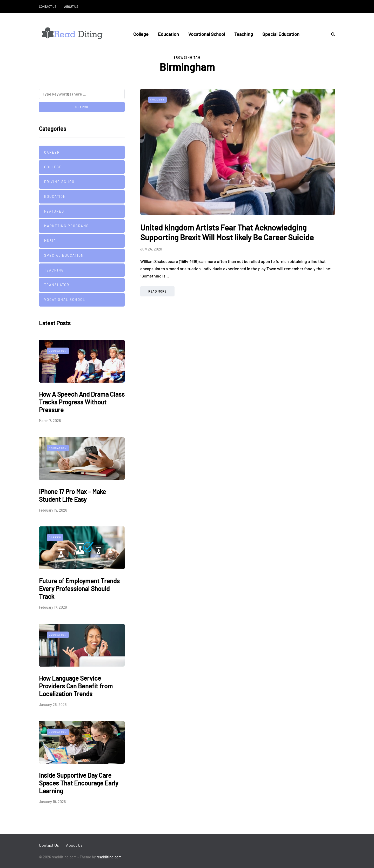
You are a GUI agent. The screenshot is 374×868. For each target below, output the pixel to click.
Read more (157, 291)
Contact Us (48, 6)
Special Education (281, 34)
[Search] (82, 94)
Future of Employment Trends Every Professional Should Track (79, 589)
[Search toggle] (331, 34)
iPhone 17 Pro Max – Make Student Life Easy (72, 495)
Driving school (61, 182)
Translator (57, 285)
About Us (71, 6)
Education (168, 34)
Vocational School (207, 34)
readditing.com (109, 857)
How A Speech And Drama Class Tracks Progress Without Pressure (82, 402)
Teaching (244, 34)
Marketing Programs (66, 226)
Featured (54, 211)
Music (50, 241)
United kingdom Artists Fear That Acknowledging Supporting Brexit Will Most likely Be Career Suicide (227, 232)
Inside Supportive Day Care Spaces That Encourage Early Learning (79, 783)
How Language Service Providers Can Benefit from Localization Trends (76, 686)
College (141, 34)
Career (52, 152)
